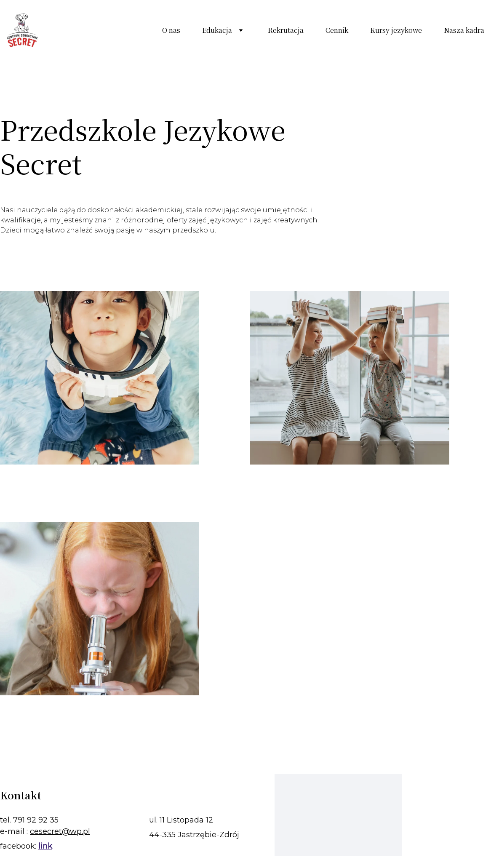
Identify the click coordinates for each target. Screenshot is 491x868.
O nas (171, 30)
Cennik (337, 30)
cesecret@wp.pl (60, 831)
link (45, 846)
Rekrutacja (286, 30)
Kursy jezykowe (396, 30)
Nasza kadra (464, 30)
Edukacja (217, 30)
